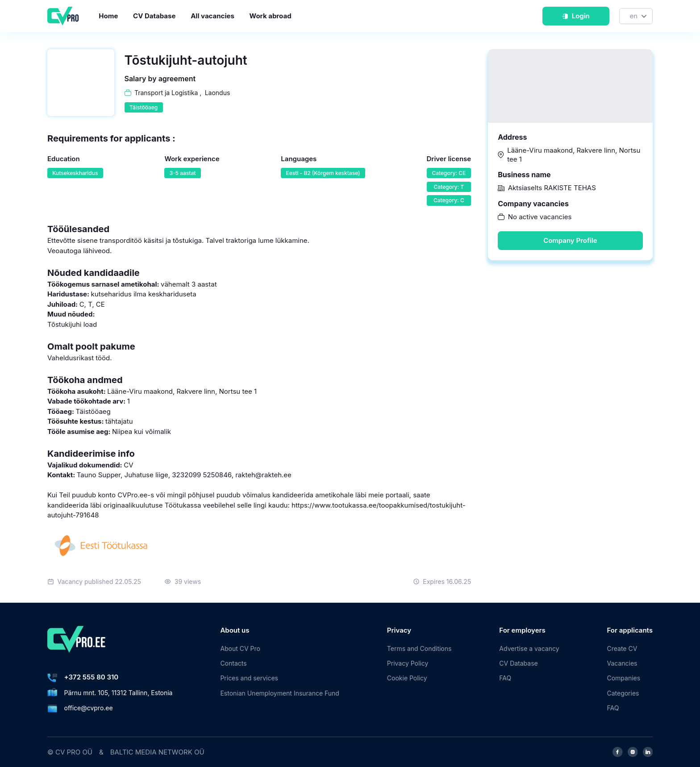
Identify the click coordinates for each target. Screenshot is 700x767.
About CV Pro (240, 648)
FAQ (505, 678)
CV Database (154, 16)
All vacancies (212, 16)
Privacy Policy (408, 663)
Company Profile (570, 240)
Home (108, 16)
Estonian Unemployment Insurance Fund (279, 693)
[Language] (636, 16)
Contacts (233, 663)
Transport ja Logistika (166, 93)
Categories (623, 693)
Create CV (622, 648)
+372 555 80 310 (92, 677)
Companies (624, 678)
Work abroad (271, 16)
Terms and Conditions (419, 648)
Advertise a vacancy (529, 648)
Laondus (218, 93)
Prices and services (249, 678)
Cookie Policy (407, 678)
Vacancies (622, 663)
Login (576, 16)
